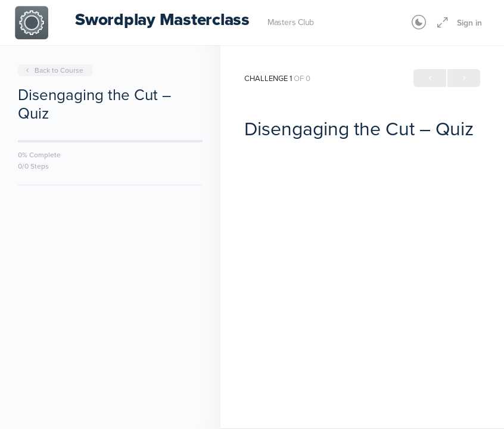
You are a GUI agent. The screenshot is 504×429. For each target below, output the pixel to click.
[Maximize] (440, 23)
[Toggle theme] (419, 23)
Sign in (469, 23)
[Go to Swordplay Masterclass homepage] (32, 21)
